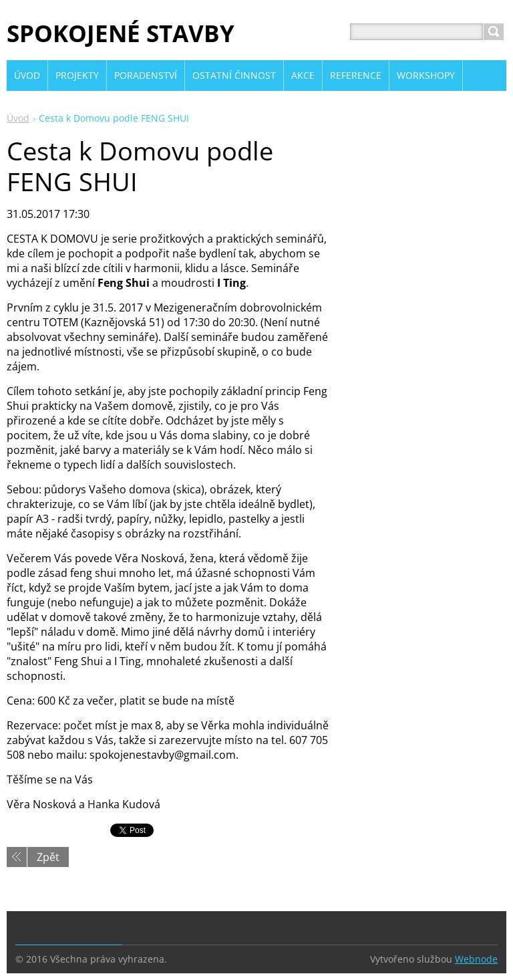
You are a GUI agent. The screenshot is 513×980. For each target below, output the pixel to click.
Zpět (48, 857)
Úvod (18, 118)
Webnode (476, 959)
